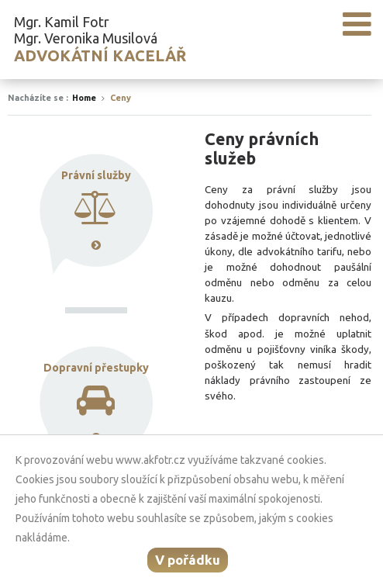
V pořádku (188, 560)
